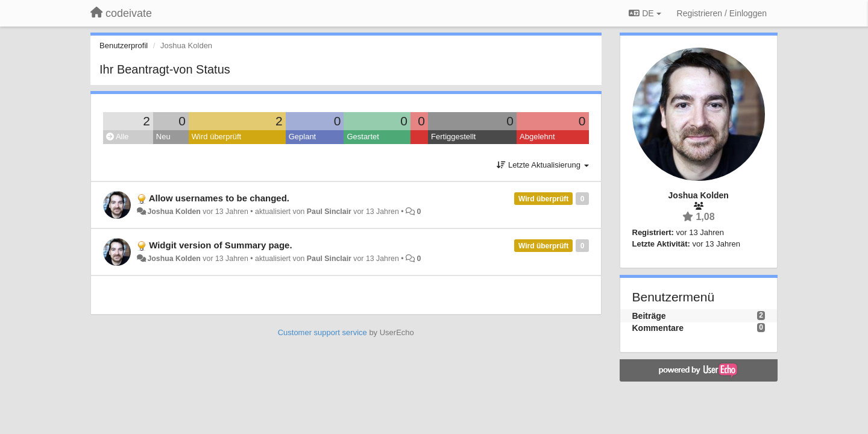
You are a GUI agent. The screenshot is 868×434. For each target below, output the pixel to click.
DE (645, 13)
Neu (163, 137)
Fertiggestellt (453, 137)
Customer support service (322, 332)
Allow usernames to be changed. (219, 198)
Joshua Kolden (174, 212)
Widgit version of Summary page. (220, 245)
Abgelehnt (537, 137)
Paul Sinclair (329, 212)
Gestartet (363, 137)
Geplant (303, 137)
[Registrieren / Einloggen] (722, 13)
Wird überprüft (216, 137)
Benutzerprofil (124, 46)
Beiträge (649, 316)
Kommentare (658, 328)
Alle (118, 137)
